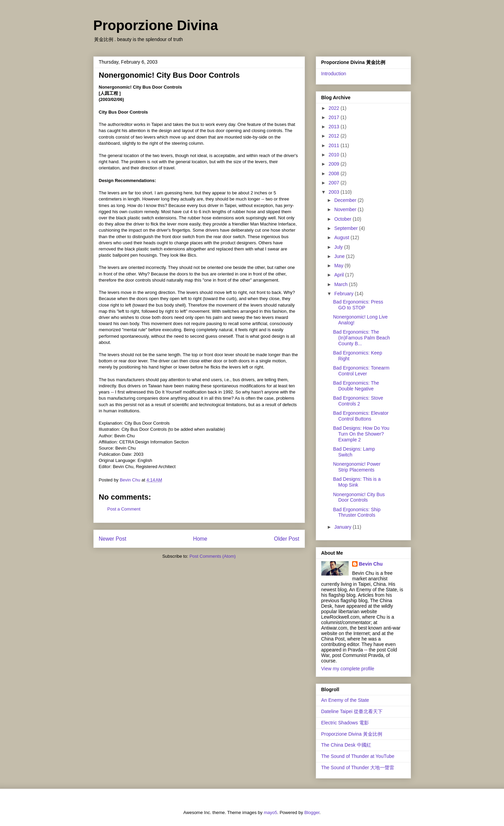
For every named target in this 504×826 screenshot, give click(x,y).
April (340, 275)
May (339, 266)
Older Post (287, 539)
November (346, 209)
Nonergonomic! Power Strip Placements (357, 467)
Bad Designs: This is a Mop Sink (357, 482)
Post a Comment (124, 509)
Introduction (334, 74)
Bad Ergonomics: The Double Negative (356, 386)
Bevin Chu (371, 564)
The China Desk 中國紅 (346, 745)
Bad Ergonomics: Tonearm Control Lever (361, 371)
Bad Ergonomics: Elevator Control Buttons (361, 416)
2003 (334, 192)
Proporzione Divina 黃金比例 (352, 734)
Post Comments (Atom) (213, 556)
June (340, 256)
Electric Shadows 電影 (345, 723)
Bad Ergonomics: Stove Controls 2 (358, 401)
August (342, 237)
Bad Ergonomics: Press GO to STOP (358, 305)
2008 (334, 173)
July (339, 247)
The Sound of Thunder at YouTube (358, 756)
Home (200, 539)
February (345, 294)
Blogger (312, 812)
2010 (334, 155)
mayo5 (270, 812)
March (342, 284)
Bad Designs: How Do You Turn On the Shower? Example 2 (361, 434)
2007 (334, 183)
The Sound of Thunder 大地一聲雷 (358, 767)
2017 (334, 117)
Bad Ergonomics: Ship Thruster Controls (357, 512)
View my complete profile (348, 669)
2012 (334, 136)
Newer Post (113, 539)
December (346, 200)
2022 (334, 108)
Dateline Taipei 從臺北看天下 (352, 711)
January (344, 527)
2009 (334, 164)
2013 (334, 127)
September (347, 228)
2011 (334, 145)
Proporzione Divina (156, 25)
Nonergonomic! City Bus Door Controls (359, 497)
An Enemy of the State (345, 700)
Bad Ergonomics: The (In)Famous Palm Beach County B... (361, 338)
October (344, 219)
